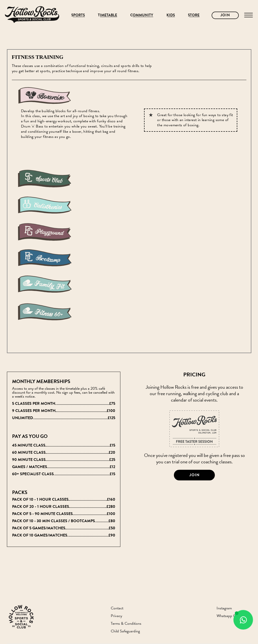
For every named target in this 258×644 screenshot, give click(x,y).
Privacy (116, 616)
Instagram (224, 608)
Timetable (108, 15)
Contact (117, 608)
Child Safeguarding (125, 631)
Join (225, 15)
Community (142, 15)
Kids (171, 15)
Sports (78, 15)
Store (194, 15)
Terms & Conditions (126, 624)
